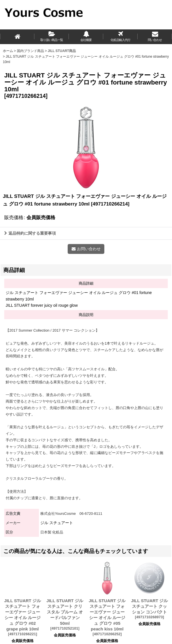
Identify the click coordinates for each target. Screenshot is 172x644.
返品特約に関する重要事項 (30, 233)
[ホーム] (17, 37)
